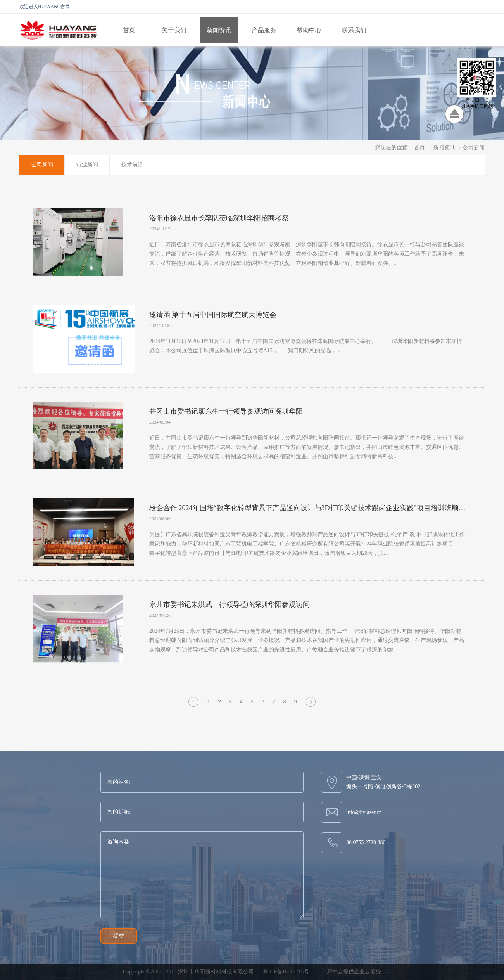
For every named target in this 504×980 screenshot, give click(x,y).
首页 (129, 30)
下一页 (311, 706)
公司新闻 (474, 148)
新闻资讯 (444, 148)
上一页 (193, 706)
